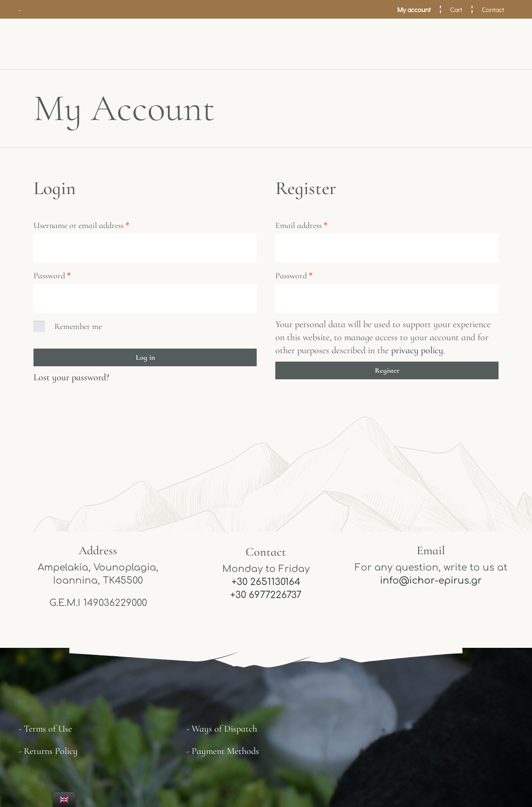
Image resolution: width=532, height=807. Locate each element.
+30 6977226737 (266, 597)
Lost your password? (71, 379)
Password (52, 276)
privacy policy (417, 352)
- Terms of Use (45, 731)
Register (387, 372)
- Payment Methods (223, 753)
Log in (145, 359)
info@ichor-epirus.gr (431, 582)
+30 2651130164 (266, 584)
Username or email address (81, 225)
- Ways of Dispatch (222, 731)
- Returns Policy (48, 753)
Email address (301, 225)
